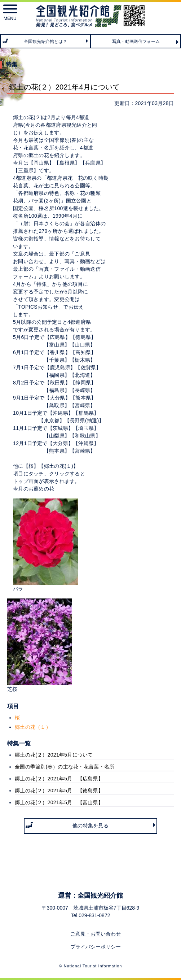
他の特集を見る (90, 826)
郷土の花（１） (33, 727)
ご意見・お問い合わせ (96, 934)
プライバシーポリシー (96, 947)
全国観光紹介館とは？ (45, 42)
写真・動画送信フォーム (136, 42)
